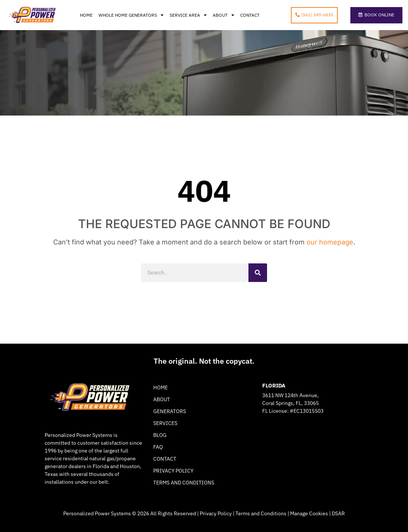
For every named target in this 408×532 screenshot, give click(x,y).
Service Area (188, 15)
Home (86, 15)
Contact (250, 15)
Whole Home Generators (131, 15)
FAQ (158, 447)
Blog (160, 435)
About (224, 15)
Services (165, 423)
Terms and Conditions (184, 483)
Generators (170, 411)
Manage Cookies (309, 513)
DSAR (338, 513)
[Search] (258, 273)
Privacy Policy (173, 471)
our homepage (330, 242)
